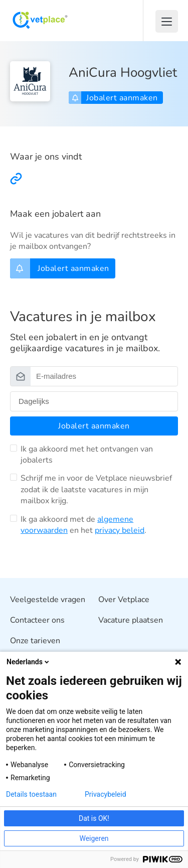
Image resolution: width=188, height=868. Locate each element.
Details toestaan (31, 794)
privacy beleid (120, 530)
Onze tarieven (35, 641)
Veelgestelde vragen (48, 600)
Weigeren (94, 838)
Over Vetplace (124, 600)
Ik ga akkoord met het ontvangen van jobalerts (87, 455)
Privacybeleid (106, 794)
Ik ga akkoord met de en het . (83, 525)
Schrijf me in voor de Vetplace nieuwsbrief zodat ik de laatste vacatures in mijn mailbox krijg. (96, 489)
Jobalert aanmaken (115, 98)
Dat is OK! (94, 818)
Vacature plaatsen (131, 620)
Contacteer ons (37, 620)
